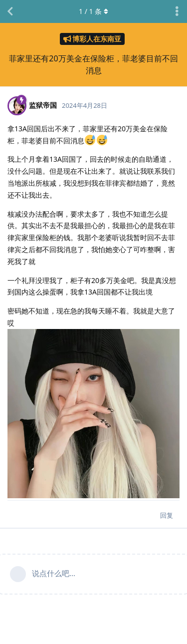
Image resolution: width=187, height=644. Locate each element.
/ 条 (93, 11)
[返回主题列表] (10, 11)
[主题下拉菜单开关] (177, 11)
